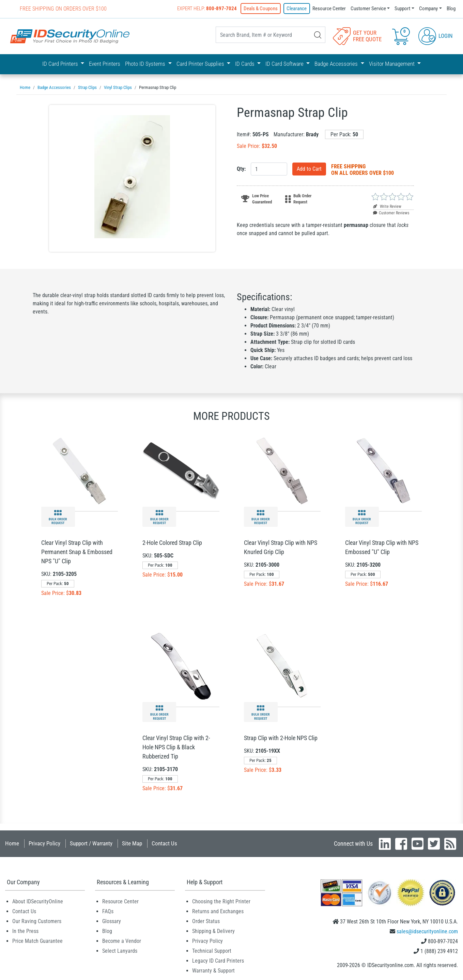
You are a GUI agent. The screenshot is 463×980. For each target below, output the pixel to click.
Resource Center (329, 9)
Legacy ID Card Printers (218, 961)
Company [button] (428, 9)
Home (12, 843)
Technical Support (212, 951)
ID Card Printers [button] (61, 64)
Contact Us (164, 843)
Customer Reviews (391, 213)
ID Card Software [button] (285, 64)
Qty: (241, 169)
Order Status (206, 921)
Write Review (387, 206)
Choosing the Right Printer (221, 901)
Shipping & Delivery (213, 931)
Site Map (132, 843)
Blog (451, 9)
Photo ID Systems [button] (146, 64)
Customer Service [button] (368, 9)
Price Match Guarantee (37, 941)
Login (436, 35)
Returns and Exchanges (218, 911)
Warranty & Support (213, 971)
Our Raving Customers (37, 921)
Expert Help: (207, 9)
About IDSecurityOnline (38, 901)
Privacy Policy (44, 843)
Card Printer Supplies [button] (201, 64)
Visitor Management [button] (392, 64)
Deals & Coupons (261, 9)
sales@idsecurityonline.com (427, 931)
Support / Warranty (91, 843)
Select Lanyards (120, 951)
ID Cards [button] (245, 64)
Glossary (112, 921)
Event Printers (105, 64)
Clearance (297, 9)
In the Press (25, 931)
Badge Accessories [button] (337, 64)
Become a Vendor (122, 941)
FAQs (108, 911)
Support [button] (402, 9)
